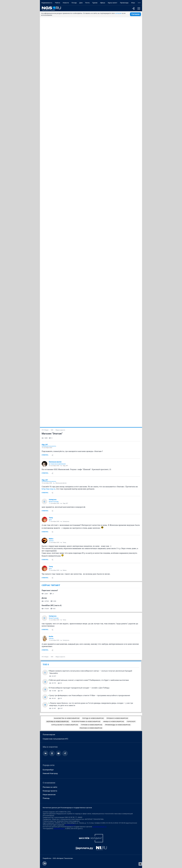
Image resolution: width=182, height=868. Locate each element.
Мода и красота (60, 430)
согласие (118, 13)
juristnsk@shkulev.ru (100, 827)
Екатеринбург (48, 770)
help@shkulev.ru (59, 828)
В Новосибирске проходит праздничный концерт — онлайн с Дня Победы (79, 688)
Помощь (46, 798)
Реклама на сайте (50, 787)
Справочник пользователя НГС (55, 739)
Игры (133, 3)
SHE (52, 430)
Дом (81, 3)
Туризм (95, 3)
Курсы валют (113, 3)
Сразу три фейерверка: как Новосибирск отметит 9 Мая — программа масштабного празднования (90, 695)
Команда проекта (50, 791)
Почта (87, 3)
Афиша (103, 3)
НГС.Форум (45, 430)
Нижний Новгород (50, 773)
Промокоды (124, 3)
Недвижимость (47, 3)
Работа (58, 3)
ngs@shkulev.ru (70, 825)
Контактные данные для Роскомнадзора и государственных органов (67, 808)
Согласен (135, 14)
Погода (74, 3)
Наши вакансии (49, 795)
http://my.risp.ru (48, 489)
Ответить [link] (45, 455)
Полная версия (49, 735)
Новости (66, 3)
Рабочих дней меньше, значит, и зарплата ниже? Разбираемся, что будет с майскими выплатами (89, 680)
